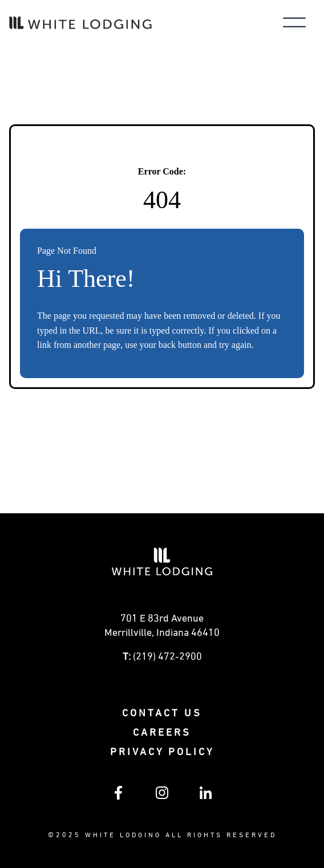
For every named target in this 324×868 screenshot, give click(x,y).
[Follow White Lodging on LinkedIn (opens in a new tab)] (206, 797)
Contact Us (162, 713)
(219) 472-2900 (167, 657)
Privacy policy (162, 752)
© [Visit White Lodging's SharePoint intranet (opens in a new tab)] (52, 835)
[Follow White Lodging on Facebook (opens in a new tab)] (118, 797)
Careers (162, 733)
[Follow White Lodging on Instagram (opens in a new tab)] (162, 797)
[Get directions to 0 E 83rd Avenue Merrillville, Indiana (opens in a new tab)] (162, 629)
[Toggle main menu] (294, 24)
